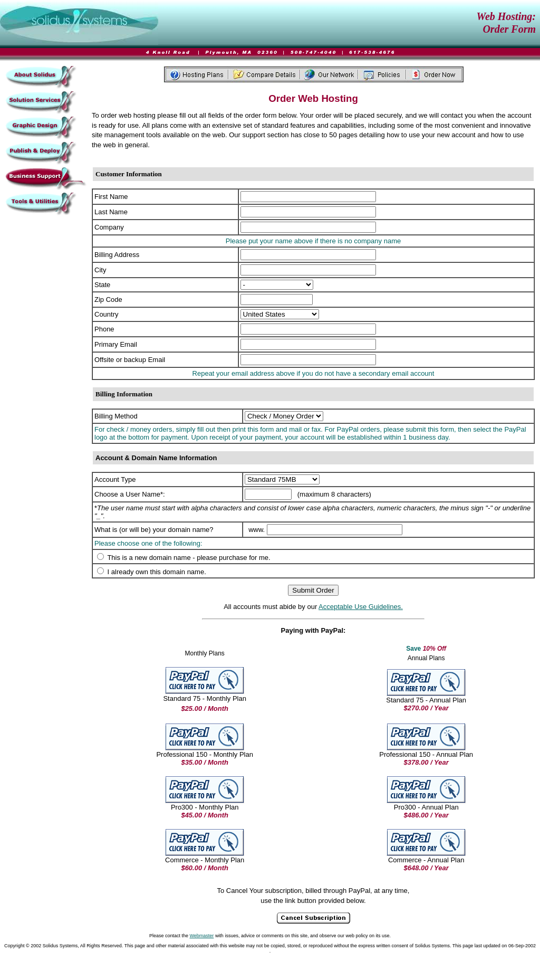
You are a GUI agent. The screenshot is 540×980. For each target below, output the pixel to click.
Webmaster (202, 936)
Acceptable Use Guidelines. (361, 607)
